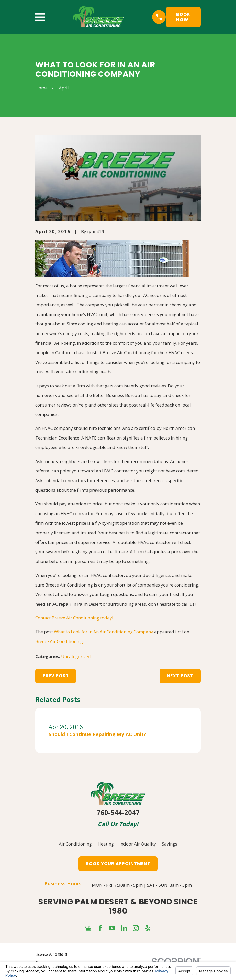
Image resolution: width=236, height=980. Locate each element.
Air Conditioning (75, 844)
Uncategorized (76, 656)
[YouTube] (112, 928)
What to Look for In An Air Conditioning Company (104, 632)
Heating (106, 844)
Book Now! (183, 17)
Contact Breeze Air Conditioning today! (74, 618)
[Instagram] (136, 928)
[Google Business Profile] (88, 928)
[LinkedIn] (124, 928)
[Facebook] (100, 928)
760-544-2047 (118, 812)
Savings (170, 844)
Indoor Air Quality (138, 844)
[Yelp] (148, 928)
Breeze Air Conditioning (59, 641)
